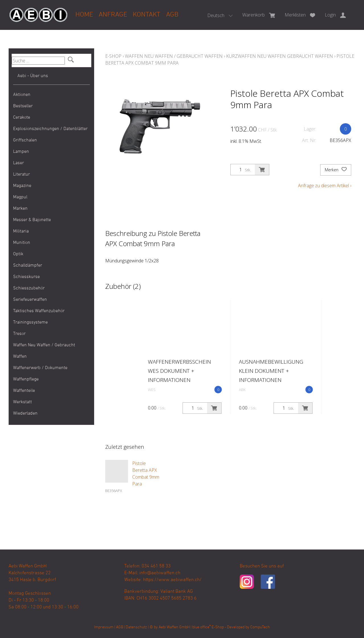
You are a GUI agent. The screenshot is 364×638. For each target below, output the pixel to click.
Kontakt (147, 15)
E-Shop (113, 56)
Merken (336, 170)
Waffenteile (24, 391)
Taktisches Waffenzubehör (39, 311)
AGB (172, 15)
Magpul (20, 197)
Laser (18, 163)
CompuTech (260, 627)
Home (84, 15)
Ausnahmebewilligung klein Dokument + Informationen (271, 371)
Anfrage (113, 15)
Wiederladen (25, 413)
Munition (22, 243)
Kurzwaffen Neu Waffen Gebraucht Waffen (280, 56)
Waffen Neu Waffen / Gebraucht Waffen (44, 351)
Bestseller (23, 106)
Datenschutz (136, 627)
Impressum (104, 627)
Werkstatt (22, 402)
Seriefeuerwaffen (30, 300)
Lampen (21, 152)
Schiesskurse (26, 277)
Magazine (22, 186)
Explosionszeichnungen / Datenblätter (50, 129)
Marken (20, 209)
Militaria (21, 231)
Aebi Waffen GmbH (174, 627)
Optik (18, 254)
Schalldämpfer (28, 266)
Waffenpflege (26, 379)
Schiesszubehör (29, 288)
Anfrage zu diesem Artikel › (325, 186)
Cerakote (22, 118)
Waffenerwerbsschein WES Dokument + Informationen (179, 371)
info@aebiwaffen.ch (160, 573)
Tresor (19, 334)
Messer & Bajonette (32, 220)
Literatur (21, 174)
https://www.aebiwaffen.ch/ (172, 580)
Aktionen (22, 95)
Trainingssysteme (30, 322)
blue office (201, 627)
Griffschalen (25, 140)
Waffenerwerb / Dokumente (40, 368)
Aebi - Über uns (33, 76)
